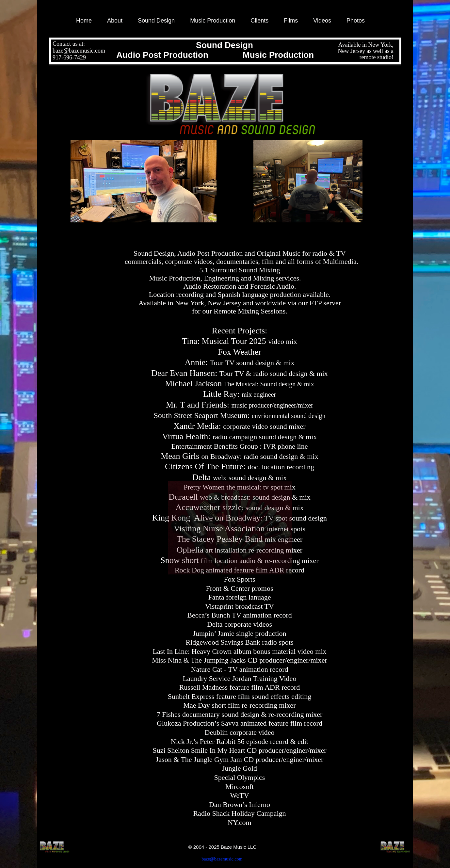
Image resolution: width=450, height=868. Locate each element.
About (115, 21)
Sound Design (156, 21)
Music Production (213, 21)
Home (84, 21)
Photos (356, 21)
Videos (322, 21)
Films (291, 21)
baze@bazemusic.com (79, 51)
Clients (259, 21)
